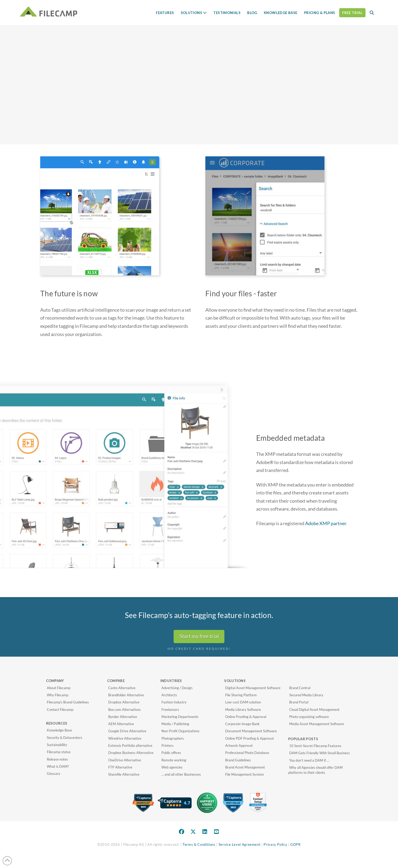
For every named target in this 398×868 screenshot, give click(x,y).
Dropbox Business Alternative (131, 753)
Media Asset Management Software (317, 724)
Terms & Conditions (199, 844)
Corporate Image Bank (242, 724)
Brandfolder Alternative (126, 695)
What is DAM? (58, 766)
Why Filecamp (58, 695)
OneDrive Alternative (125, 760)
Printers (168, 746)
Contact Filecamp (60, 710)
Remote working (174, 760)
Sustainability (57, 745)
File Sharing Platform (241, 695)
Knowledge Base (59, 730)
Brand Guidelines (238, 760)
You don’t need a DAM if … (309, 760)
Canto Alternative (122, 688)
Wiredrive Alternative (125, 738)
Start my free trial (199, 636)
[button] (372, 13)
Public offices (171, 753)
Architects (169, 695)
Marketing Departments (180, 717)
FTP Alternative (120, 767)
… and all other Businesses (181, 774)
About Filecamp (59, 688)
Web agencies (172, 767)
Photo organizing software (309, 717)
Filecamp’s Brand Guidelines (68, 702)
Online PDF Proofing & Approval (249, 738)
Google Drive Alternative (127, 731)
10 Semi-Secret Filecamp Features (315, 746)
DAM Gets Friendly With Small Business (320, 753)
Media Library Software (243, 710)
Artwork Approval (239, 746)
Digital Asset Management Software (253, 688)
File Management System (245, 774)
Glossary (54, 774)
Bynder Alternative (123, 717)
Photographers (173, 738)
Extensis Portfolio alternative (130, 746)
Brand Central (300, 688)
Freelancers (170, 710)
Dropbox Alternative (124, 702)
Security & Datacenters (65, 738)
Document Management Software (251, 731)
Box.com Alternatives (125, 710)
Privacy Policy (275, 844)
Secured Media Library (306, 695)
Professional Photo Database (247, 753)
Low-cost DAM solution (243, 702)
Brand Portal (299, 702)
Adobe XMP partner (326, 523)
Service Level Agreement (240, 844)
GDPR (295, 844)
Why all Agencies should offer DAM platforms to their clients (315, 770)
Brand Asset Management (245, 767)
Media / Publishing (175, 724)
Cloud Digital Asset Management (314, 710)
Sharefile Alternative (124, 774)
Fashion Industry (174, 702)
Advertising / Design (177, 688)
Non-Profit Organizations (180, 731)
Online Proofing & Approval (246, 717)
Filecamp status (59, 752)
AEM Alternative (121, 724)
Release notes (57, 759)
